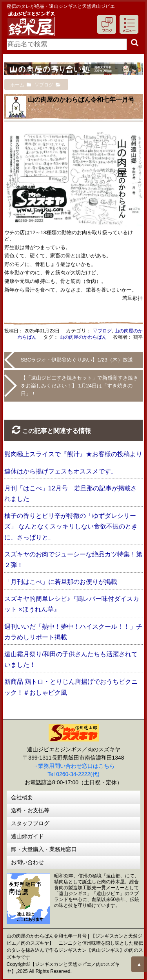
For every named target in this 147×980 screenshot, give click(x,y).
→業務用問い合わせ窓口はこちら (74, 766)
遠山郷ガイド (27, 836)
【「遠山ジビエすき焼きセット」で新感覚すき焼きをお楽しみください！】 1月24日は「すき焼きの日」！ (79, 386)
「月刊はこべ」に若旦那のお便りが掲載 (61, 582)
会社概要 (22, 797)
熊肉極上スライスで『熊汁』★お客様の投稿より (73, 454)
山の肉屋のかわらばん (83, 337)
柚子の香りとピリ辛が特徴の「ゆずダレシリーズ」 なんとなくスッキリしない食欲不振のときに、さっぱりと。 (71, 526)
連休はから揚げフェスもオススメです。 (61, 471)
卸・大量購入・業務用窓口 (44, 849)
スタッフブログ (30, 823)
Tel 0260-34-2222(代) (73, 774)
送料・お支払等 (30, 810)
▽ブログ (102, 331)
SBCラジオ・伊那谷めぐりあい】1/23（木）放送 (77, 360)
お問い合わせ (27, 862)
